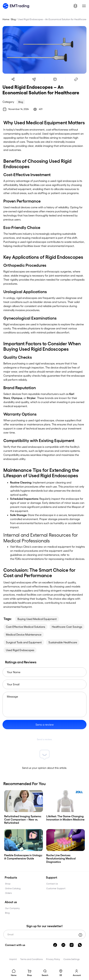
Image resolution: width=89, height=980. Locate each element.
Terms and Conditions (31, 959)
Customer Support (56, 888)
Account (77, 975)
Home (14, 975)
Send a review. (45, 739)
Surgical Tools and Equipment (24, 642)
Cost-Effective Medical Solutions (25, 627)
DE (61, 975)
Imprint (13, 959)
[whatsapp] (80, 945)
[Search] (45, 972)
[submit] (80, 935)
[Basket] (29, 972)
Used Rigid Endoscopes (20, 650)
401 (41, 109)
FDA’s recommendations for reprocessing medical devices (50, 559)
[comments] (55, 79)
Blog (13, 19)
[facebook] (55, 945)
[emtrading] (16, 6)
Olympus (17, 398)
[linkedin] (63, 945)
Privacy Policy (53, 959)
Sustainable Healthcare (63, 642)
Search (45, 975)
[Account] (77, 972)
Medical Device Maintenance (24, 634)
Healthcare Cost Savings (67, 627)
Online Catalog (13, 888)
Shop (29, 975)
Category (8, 102)
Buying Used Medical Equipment (37, 619)
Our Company (12, 908)
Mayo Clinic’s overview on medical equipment (43, 547)
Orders (8, 893)
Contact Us (52, 884)
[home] (14, 972)
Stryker (31, 398)
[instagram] (72, 945)
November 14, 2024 (19, 109)
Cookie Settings (72, 959)
